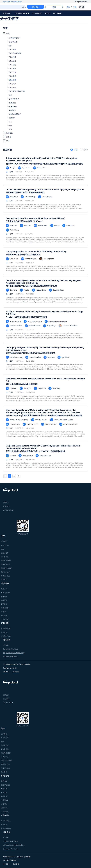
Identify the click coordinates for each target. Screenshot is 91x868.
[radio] (74, 150)
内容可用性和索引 (7, 568)
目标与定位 (5, 545)
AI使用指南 (5, 608)
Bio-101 (5, 645)
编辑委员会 (5, 553)
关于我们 (4, 542)
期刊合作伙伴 (5, 572)
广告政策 (4, 632)
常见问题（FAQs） (9, 510)
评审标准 (4, 604)
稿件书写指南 (5, 593)
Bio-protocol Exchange (10, 649)
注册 (75, 7)
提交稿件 (4, 596)
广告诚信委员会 (6, 628)
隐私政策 (16, 672)
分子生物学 (9, 18)
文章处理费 (5, 619)
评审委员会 (5, 557)
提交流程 (4, 589)
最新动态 (6, 503)
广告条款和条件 (6, 636)
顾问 (3, 549)
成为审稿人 (57, 13)
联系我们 (4, 580)
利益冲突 (4, 615)
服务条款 (6, 672)
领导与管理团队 (6, 561)
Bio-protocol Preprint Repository (14, 653)
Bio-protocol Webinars (10, 657)
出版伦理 (4, 612)
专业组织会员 (5, 576)
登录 (68, 7)
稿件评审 (4, 600)
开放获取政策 (5, 564)
